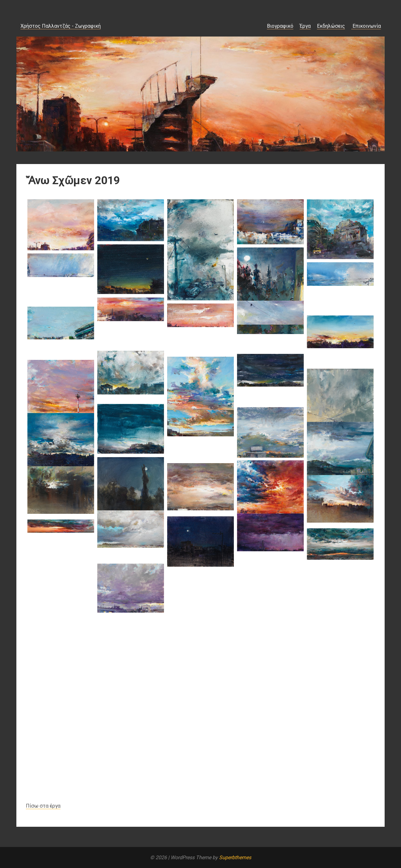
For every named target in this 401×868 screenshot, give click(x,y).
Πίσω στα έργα (43, 806)
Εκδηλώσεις (331, 26)
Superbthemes (235, 857)
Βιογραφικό (280, 26)
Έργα (305, 26)
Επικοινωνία (366, 26)
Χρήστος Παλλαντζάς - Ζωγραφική (61, 26)
